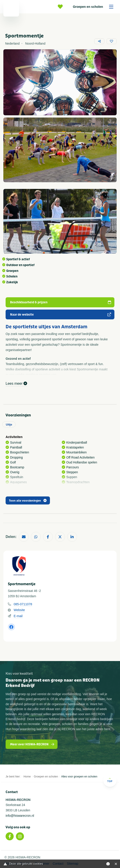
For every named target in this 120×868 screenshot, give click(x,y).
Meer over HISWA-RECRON (32, 744)
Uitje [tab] (9, 425)
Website (19, 610)
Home (27, 777)
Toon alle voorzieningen (28, 501)
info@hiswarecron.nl (20, 816)
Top (110, 780)
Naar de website (61, 315)
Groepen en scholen (95, 7)
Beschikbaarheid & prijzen (61, 302)
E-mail (18, 616)
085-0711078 (23, 604)
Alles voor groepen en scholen (79, 777)
